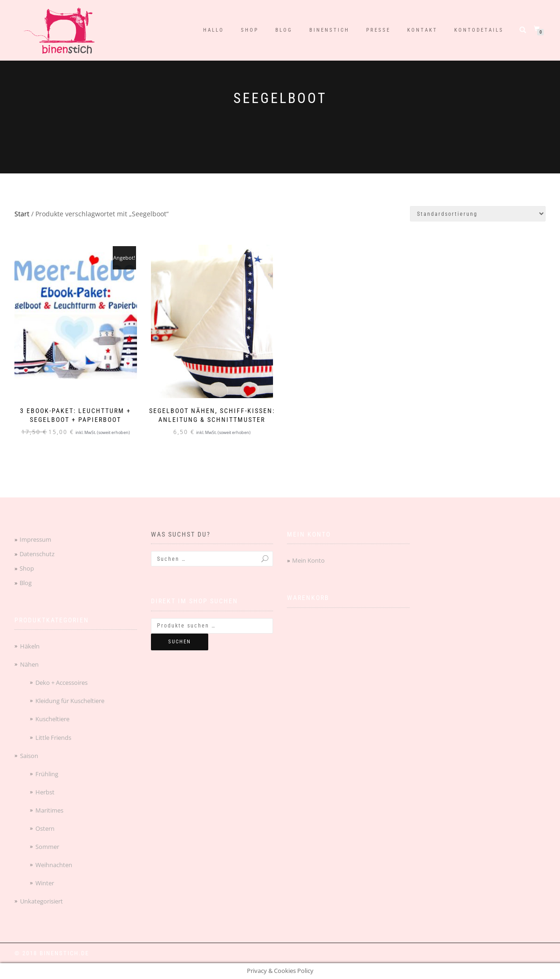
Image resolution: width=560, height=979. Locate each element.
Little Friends (53, 738)
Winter (45, 883)
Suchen (180, 642)
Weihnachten (54, 865)
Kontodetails (479, 30)
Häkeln (30, 646)
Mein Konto (308, 560)
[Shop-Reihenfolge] (478, 214)
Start (22, 214)
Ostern (45, 828)
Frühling (47, 774)
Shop (250, 30)
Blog (284, 30)
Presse (378, 30)
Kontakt (422, 30)
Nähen (29, 664)
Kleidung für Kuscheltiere (70, 701)
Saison (29, 756)
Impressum (35, 539)
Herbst (45, 792)
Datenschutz (37, 554)
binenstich (329, 30)
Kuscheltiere (52, 719)
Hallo (214, 30)
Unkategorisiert (41, 901)
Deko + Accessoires (61, 683)
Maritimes (49, 810)
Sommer (47, 847)
